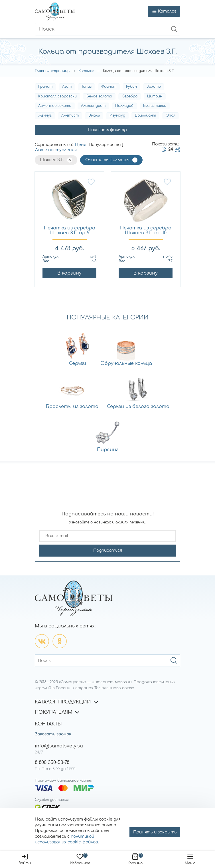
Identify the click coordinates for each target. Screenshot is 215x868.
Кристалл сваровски (57, 96)
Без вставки (155, 106)
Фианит (109, 87)
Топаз (86, 87)
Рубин (131, 87)
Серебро (130, 96)
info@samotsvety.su (59, 746)
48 (178, 149)
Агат (67, 87)
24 (171, 149)
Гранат (45, 87)
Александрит (93, 106)
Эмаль (94, 115)
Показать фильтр (107, 130)
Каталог (86, 71)
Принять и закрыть (155, 832)
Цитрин (155, 96)
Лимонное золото (55, 106)
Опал (171, 115)
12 (164, 149)
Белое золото (99, 96)
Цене (81, 145)
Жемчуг (45, 115)
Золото (154, 87)
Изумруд (117, 115)
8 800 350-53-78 (52, 763)
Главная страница (52, 71)
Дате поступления (56, 150)
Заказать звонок (53, 734)
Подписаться (108, 550)
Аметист (70, 115)
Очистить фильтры (107, 160)
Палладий (124, 106)
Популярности (105, 145)
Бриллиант (145, 115)
